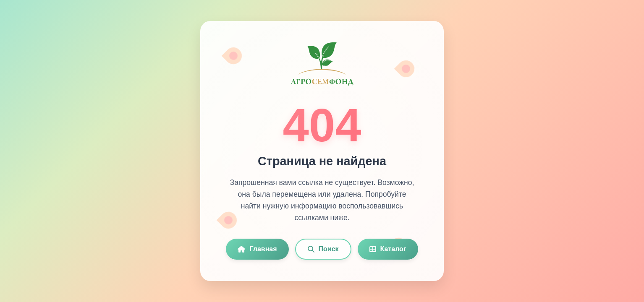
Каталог (388, 249)
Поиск (323, 249)
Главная (257, 249)
